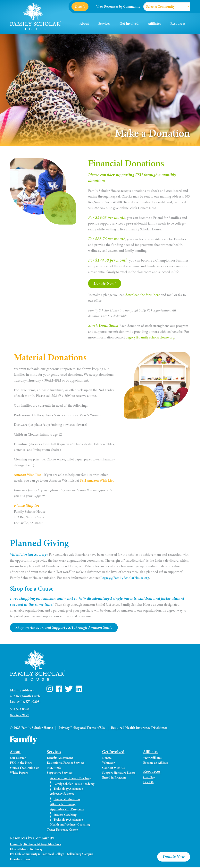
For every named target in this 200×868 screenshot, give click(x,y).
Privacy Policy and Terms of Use (82, 728)
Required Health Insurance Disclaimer (139, 728)
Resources (178, 23)
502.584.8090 (20, 710)
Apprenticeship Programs (67, 810)
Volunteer (108, 763)
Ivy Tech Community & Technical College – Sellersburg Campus (51, 854)
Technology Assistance (68, 789)
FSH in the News (21, 763)
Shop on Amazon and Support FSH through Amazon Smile (66, 628)
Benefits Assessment (60, 758)
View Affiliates (152, 758)
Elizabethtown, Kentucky (26, 850)
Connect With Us (113, 768)
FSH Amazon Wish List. (97, 481)
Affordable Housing (63, 805)
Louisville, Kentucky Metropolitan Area (35, 845)
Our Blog (149, 778)
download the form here (143, 295)
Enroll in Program (114, 778)
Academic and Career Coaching (71, 779)
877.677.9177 (20, 716)
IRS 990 (148, 783)
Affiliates (154, 23)
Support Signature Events (119, 773)
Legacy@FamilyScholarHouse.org (150, 337)
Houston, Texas (20, 859)
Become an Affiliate (156, 763)
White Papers (19, 773)
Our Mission (18, 758)
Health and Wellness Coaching (70, 825)
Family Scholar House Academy (74, 784)
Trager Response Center (62, 830)
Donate (80, 6)
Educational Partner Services (66, 763)
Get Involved (129, 23)
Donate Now (174, 857)
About (84, 23)
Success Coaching (65, 815)
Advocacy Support (62, 794)
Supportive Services (60, 773)
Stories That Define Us (25, 768)
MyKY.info (54, 768)
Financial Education (67, 800)
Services (104, 23)
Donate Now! (105, 283)
